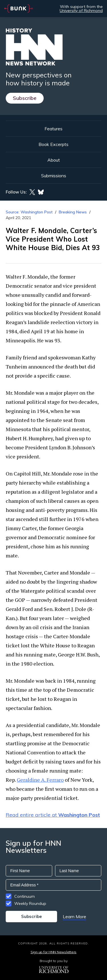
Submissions (54, 176)
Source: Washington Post (29, 212)
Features (53, 129)
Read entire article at (53, 815)
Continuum (25, 896)
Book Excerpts (53, 144)
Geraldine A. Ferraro (40, 780)
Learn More (74, 917)
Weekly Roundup (30, 903)
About (54, 160)
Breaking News (73, 212)
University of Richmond (81, 11)
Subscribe (25, 98)
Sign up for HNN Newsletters (53, 952)
